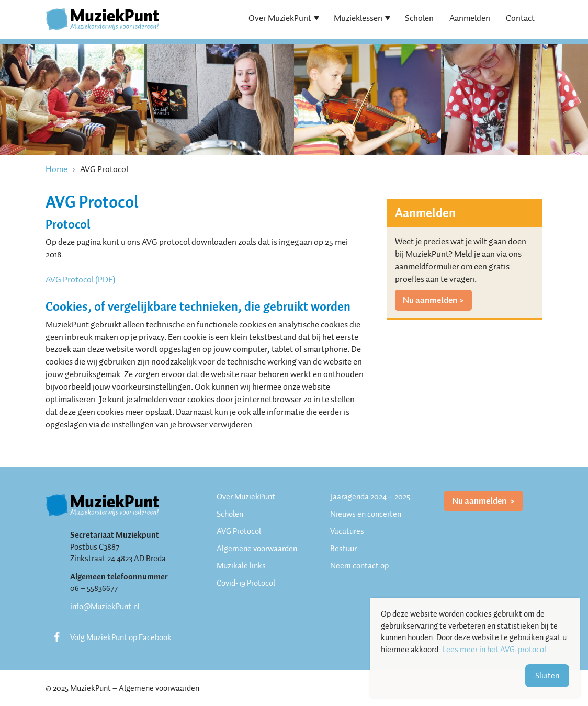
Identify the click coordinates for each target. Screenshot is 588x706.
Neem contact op (359, 566)
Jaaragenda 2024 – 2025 (370, 497)
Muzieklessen (358, 18)
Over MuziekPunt (280, 18)
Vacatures (347, 531)
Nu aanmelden (430, 300)
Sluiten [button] (547, 676)
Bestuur (343, 549)
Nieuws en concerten (366, 514)
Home (56, 169)
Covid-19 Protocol (246, 583)
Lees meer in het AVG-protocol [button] (494, 650)
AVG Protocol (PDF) (80, 280)
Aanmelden (470, 18)
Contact (520, 18)
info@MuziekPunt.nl (105, 607)
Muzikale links (241, 566)
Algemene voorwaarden (257, 549)
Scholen (419, 18)
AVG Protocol (239, 531)
